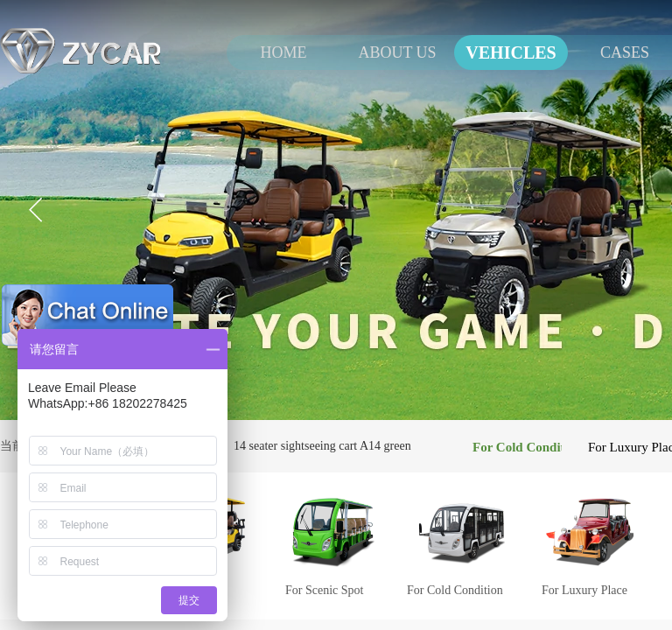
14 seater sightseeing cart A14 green (322, 446)
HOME (284, 52)
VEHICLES (511, 52)
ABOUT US (397, 52)
